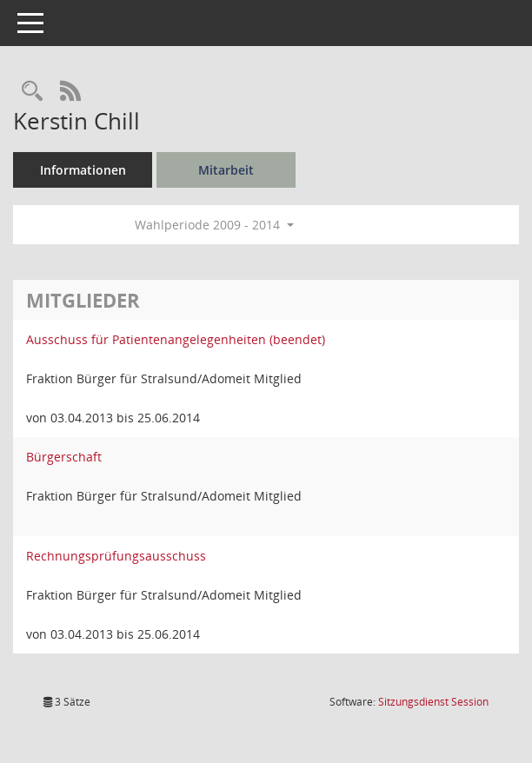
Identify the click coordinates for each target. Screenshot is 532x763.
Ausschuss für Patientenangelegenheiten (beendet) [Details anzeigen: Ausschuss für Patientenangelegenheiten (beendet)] (176, 339)
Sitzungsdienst (433, 702)
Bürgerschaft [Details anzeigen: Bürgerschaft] (64, 457)
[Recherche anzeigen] (32, 92)
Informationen (83, 170)
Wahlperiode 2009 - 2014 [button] (214, 225)
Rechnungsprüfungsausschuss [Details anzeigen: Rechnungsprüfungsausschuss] (116, 556)
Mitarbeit (226, 170)
